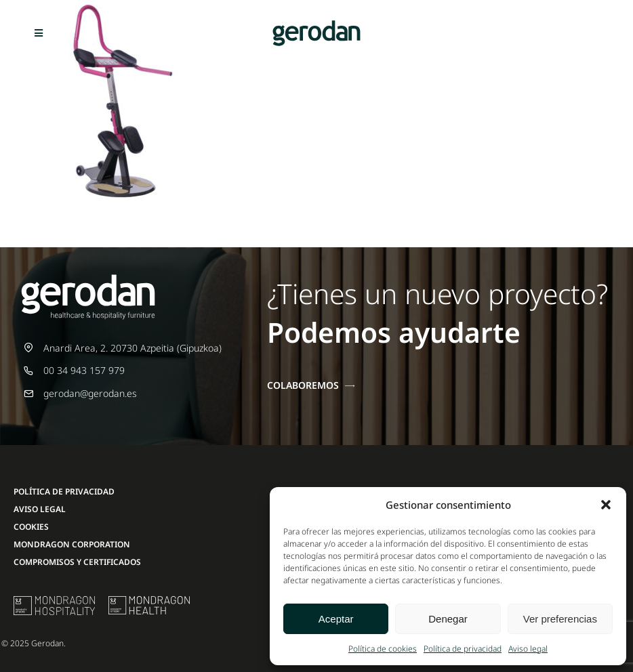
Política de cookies (383, 649)
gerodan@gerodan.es (90, 393)
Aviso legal (528, 649)
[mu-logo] (54, 601)
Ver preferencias (560, 619)
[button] (606, 505)
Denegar (448, 619)
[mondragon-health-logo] (149, 601)
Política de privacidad (463, 649)
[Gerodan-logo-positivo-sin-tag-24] (316, 25)
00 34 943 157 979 (84, 370)
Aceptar (336, 619)
